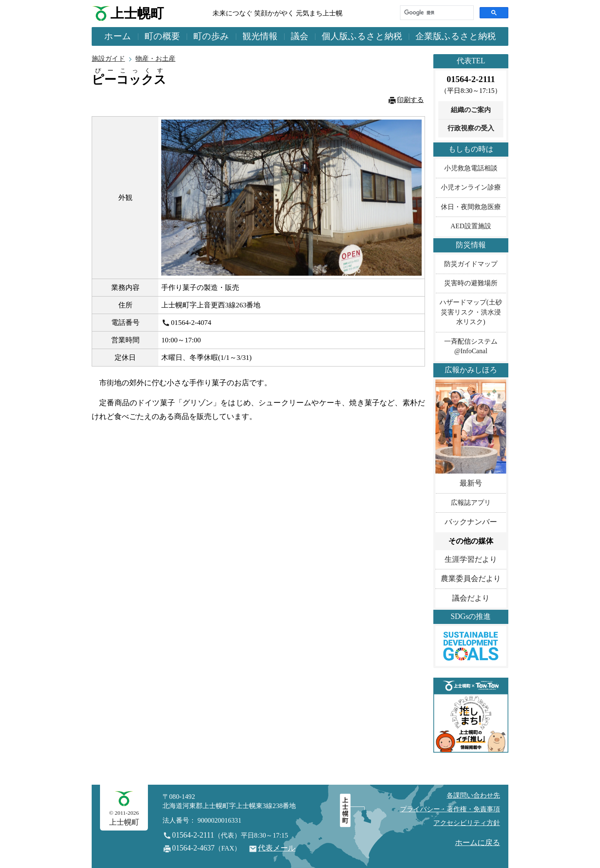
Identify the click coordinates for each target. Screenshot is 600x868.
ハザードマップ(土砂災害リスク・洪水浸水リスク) (471, 312)
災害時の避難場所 (471, 283)
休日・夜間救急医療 (471, 207)
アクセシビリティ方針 (467, 823)
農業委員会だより (471, 579)
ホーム (118, 36)
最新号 (471, 483)
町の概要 (162, 36)
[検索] (436, 13)
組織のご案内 (471, 110)
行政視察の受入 (471, 128)
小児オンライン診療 (471, 187)
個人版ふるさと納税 (362, 36)
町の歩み (211, 36)
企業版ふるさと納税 (456, 36)
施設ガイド (108, 59)
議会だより (471, 598)
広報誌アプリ (471, 503)
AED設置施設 (471, 226)
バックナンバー (471, 522)
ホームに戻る (477, 843)
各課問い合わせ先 (473, 796)
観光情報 (260, 36)
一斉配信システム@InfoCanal (471, 346)
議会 (300, 36)
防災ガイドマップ (471, 264)
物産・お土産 (155, 59)
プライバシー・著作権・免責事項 (450, 809)
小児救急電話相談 (471, 168)
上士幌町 (137, 14)
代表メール (277, 848)
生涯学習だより (471, 559)
